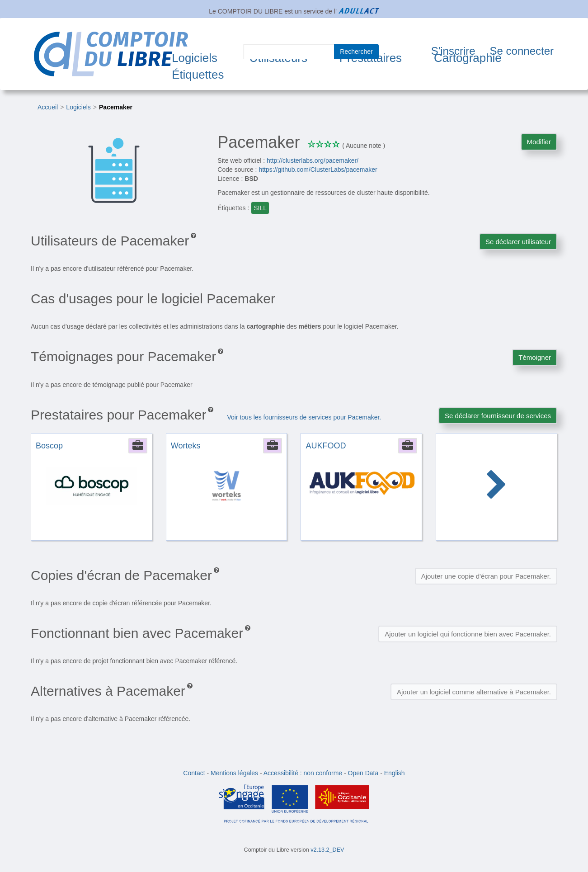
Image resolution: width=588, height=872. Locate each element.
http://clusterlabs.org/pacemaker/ (313, 160)
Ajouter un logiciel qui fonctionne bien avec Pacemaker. (468, 634)
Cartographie (468, 58)
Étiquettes (198, 75)
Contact (194, 773)
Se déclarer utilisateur (518, 242)
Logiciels (195, 58)
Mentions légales (234, 773)
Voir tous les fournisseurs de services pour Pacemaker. (304, 417)
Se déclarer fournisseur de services (498, 416)
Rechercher (356, 52)
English (395, 773)
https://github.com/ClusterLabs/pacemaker (318, 170)
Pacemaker (116, 107)
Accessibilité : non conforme (303, 773)
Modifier (539, 142)
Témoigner (535, 357)
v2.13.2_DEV (327, 850)
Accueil (48, 107)
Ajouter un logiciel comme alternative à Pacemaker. (474, 692)
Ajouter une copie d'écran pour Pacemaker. (486, 576)
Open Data (363, 773)
